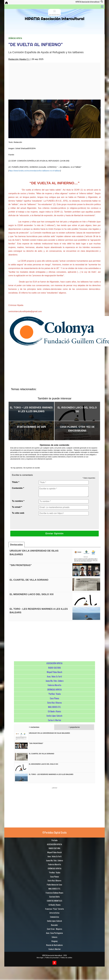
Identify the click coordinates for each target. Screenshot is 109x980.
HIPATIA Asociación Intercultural (52, 955)
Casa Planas (54, 698)
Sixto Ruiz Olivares (54, 703)
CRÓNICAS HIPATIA (15, 38)
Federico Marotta (54, 685)
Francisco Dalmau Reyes (54, 893)
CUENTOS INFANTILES (54, 901)
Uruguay (54, 941)
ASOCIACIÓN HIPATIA (54, 663)
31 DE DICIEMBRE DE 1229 (31, 427)
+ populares (74, 727)
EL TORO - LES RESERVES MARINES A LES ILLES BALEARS (51, 774)
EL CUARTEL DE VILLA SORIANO (29, 580)
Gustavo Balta (54, 897)
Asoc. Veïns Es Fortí (54, 676)
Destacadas (16, 545)
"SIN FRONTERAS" (21, 565)
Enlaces (54, 937)
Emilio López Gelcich (54, 716)
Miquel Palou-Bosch (54, 672)
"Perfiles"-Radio (54, 694)
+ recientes (34, 727)
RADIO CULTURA (54, 668)
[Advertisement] (50, 81)
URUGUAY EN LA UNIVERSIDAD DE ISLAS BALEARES (49, 733)
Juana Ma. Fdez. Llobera (54, 681)
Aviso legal (40, 957)
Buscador (54, 925)
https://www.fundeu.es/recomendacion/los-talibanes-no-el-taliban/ (35, 171)
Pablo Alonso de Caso (54, 885)
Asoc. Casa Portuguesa (54, 933)
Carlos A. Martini (54, 720)
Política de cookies (66, 957)
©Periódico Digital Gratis (54, 832)
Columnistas (54, 917)
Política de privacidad (52, 957)
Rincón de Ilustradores (54, 945)
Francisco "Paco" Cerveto (54, 909)
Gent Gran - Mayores (54, 929)
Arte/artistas (54, 913)
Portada (54, 840)
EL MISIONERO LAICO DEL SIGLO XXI (32, 594)
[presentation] (58, 522)
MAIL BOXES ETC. (54, 707)
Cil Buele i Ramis (54, 711)
